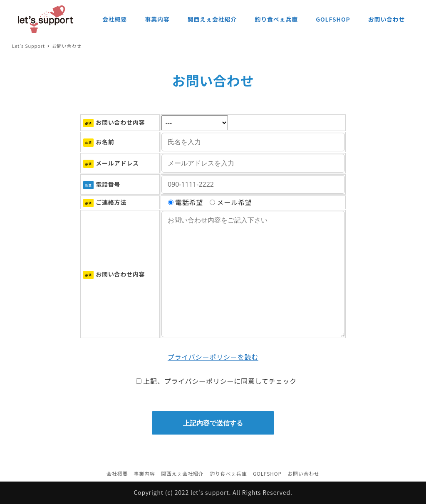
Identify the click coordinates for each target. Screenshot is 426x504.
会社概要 (117, 473)
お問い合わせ (303, 473)
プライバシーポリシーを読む (213, 357)
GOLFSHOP (267, 473)
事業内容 (145, 473)
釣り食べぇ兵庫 (228, 473)
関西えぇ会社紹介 (182, 473)
